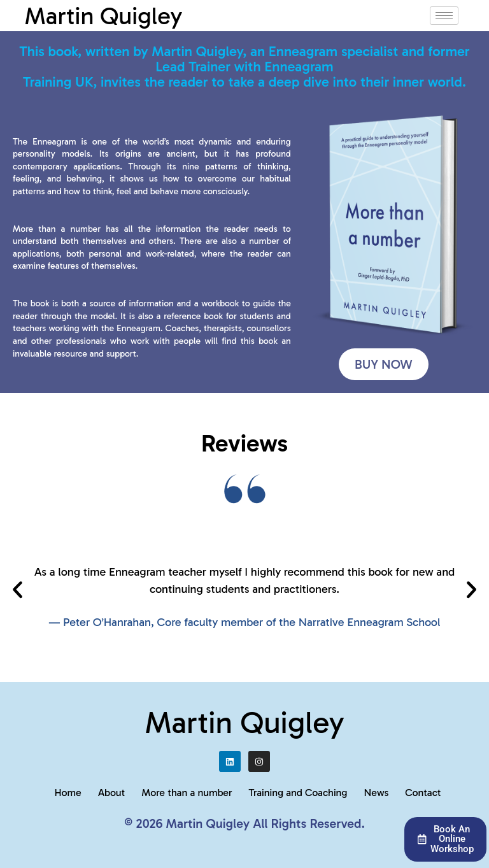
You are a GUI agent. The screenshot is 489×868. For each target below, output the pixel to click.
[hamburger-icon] (444, 16)
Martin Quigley (103, 16)
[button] (18, 589)
